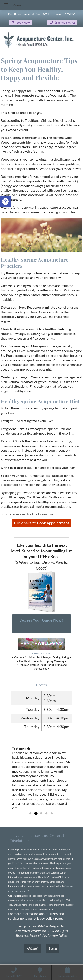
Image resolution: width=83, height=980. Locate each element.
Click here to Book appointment (42, 523)
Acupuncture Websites (34, 926)
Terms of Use (38, 935)
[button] (5, 201)
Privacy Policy (57, 935)
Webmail (32, 948)
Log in (53, 948)
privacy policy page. (49, 918)
